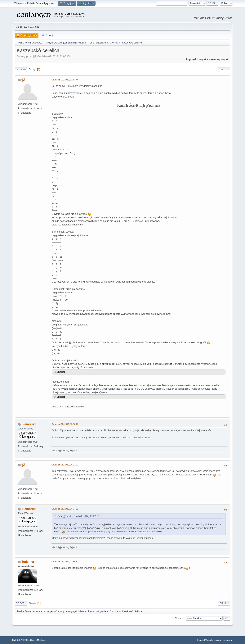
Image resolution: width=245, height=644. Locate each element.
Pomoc (200, 640)
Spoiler (61, 372)
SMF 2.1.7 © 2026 (21, 640)
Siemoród (29, 424)
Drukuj (224, 70)
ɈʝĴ (23, 80)
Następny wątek (218, 59)
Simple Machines (38, 640)
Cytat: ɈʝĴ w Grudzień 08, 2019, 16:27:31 (78, 516)
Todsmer (28, 562)
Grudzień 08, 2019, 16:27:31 (65, 465)
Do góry (21, 603)
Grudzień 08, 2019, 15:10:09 (65, 424)
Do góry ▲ (228, 640)
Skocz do (180, 618)
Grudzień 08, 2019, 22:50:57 (65, 562)
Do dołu (21, 70)
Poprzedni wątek (196, 59)
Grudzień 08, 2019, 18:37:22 (65, 509)
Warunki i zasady (213, 640)
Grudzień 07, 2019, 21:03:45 (65, 80)
